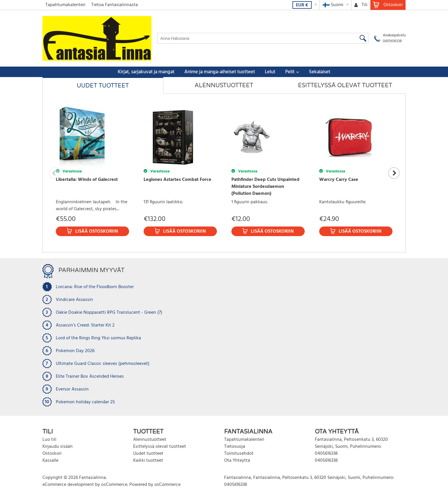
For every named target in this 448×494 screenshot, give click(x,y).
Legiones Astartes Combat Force (177, 180)
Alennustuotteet (224, 85)
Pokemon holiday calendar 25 (85, 402)
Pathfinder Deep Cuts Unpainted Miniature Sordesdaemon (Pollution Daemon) (265, 187)
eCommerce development (68, 485)
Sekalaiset (320, 72)
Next (394, 173)
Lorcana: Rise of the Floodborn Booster (95, 287)
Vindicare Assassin (74, 300)
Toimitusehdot (239, 454)
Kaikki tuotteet (148, 461)
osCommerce (114, 485)
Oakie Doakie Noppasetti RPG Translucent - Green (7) (109, 313)
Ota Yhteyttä (237, 461)
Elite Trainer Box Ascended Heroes (90, 377)
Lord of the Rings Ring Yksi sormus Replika (98, 338)
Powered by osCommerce (155, 485)
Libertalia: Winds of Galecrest (87, 180)
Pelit (290, 72)
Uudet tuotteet (103, 86)
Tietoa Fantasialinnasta (115, 5)
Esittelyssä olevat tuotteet (345, 85)
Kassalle (50, 461)
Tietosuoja (235, 447)
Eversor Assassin (72, 389)
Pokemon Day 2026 (75, 351)
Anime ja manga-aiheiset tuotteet (220, 72)
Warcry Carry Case (339, 180)
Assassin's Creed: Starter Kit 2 (85, 325)
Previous (54, 173)
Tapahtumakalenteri (65, 5)
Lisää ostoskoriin (97, 231)
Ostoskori (52, 454)
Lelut (270, 72)
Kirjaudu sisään (58, 447)
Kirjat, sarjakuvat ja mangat (146, 72)
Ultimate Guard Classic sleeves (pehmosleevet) (103, 364)
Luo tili (49, 440)
